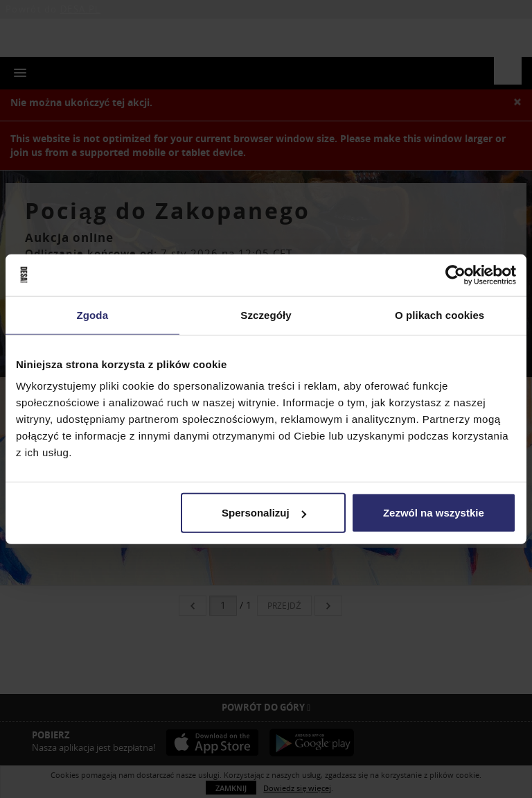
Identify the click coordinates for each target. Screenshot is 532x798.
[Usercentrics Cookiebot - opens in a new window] (455, 275)
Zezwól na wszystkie (434, 513)
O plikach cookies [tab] (440, 314)
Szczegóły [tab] (266, 314)
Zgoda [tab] (93, 314)
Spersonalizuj (264, 513)
